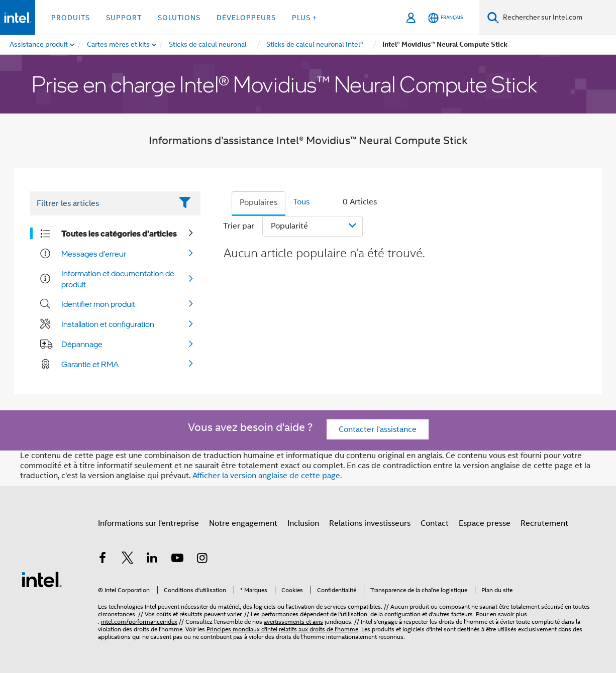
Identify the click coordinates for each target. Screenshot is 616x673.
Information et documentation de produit (118, 279)
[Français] (446, 18)
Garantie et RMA (90, 364)
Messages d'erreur (94, 254)
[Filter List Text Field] (101, 203)
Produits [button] (71, 18)
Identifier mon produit (98, 304)
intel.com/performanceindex (139, 622)
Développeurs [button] (246, 18)
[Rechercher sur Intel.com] (557, 18)
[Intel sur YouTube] (177, 559)
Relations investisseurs (370, 523)
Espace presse (485, 523)
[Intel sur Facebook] (102, 559)
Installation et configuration (108, 324)
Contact (435, 523)
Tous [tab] (301, 202)
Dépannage (82, 344)
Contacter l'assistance (378, 429)
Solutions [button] (179, 18)
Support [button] (124, 18)
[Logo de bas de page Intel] (42, 579)
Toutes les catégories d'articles (119, 234)
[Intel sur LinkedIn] (152, 559)
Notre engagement (243, 523)
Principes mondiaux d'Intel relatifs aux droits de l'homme (282, 629)
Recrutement (544, 523)
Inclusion (303, 523)
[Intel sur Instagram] (202, 559)
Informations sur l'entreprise (148, 523)
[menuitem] (119, 45)
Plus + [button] (304, 18)
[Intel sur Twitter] (128, 559)
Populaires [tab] (259, 202)
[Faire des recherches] (493, 17)
